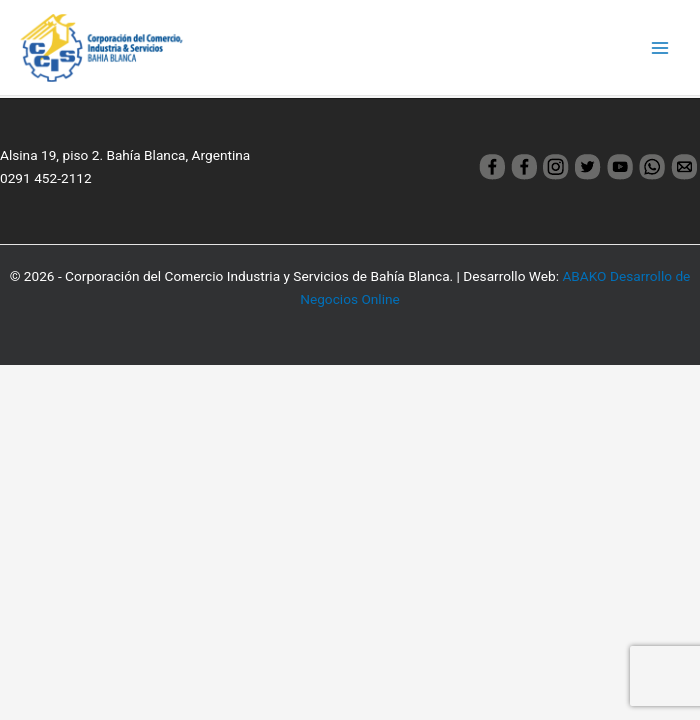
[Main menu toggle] (660, 47)
